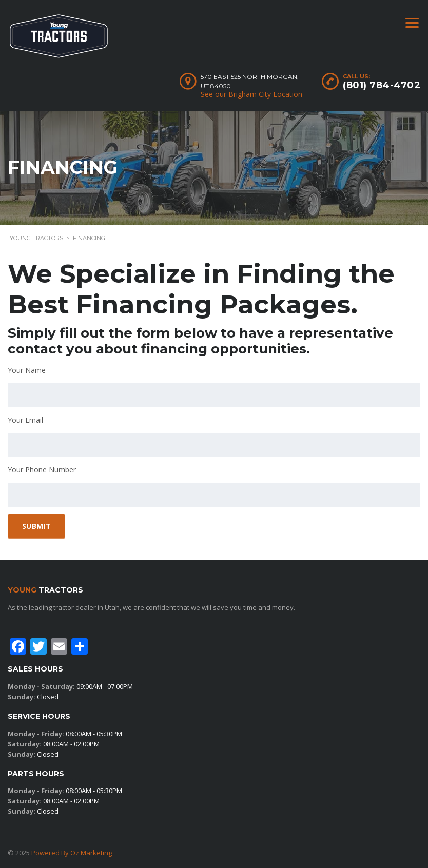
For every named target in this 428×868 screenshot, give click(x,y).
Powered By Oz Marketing (72, 853)
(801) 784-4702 (382, 85)
